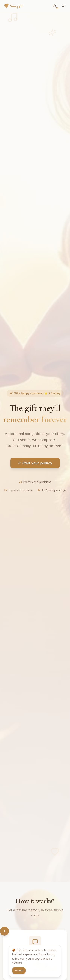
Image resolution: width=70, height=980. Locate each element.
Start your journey (35, 463)
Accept (19, 970)
